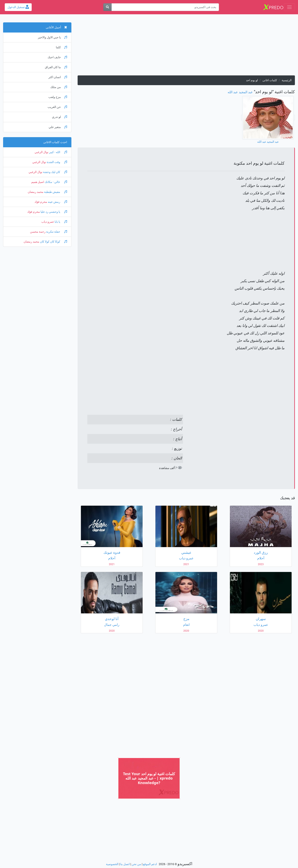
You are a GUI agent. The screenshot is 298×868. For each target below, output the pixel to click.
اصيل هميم (38, 182)
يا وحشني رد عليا (53, 212)
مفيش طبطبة (55, 192)
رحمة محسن (38, 232)
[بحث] (107, 7)
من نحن (136, 864)
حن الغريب (57, 107)
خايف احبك (57, 57)
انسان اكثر (58, 77)
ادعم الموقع (150, 864)
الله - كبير (58, 152)
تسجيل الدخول (18, 7)
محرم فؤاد (41, 202)
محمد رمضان (36, 192)
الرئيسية (287, 80)
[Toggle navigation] (289, 7)
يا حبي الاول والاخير (52, 37)
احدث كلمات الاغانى (55, 142)
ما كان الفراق (56, 67)
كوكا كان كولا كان (53, 242)
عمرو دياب (48, 222)
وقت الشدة (57, 162)
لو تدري (59, 117)
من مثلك (59, 87)
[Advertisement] (186, 46)
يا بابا (61, 222)
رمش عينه (57, 202)
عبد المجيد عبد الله (240, 92)
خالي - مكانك (56, 182)
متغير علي (58, 127)
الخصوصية (112, 864)
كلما (61, 47)
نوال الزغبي (41, 152)
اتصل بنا (125, 864)
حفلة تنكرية (56, 232)
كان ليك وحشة (55, 172)
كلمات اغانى (270, 80)
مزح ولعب (58, 97)
